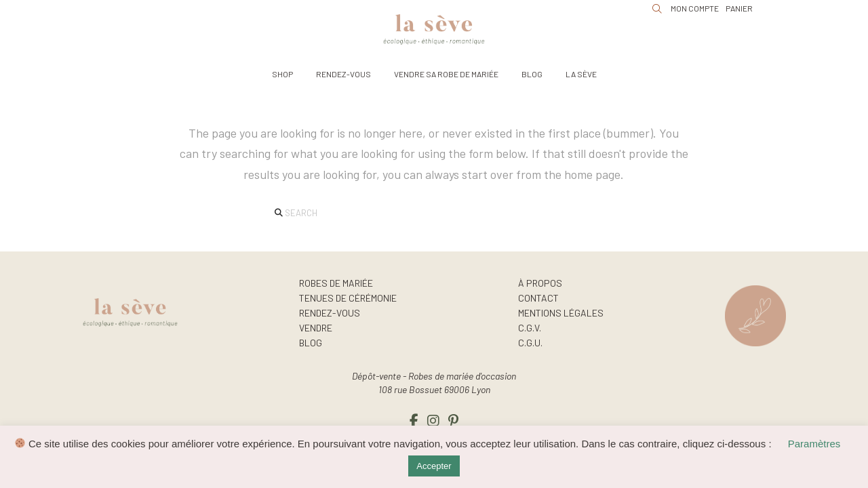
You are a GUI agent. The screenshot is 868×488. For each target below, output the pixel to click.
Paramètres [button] (814, 444)
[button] (282, 74)
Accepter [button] (434, 466)
